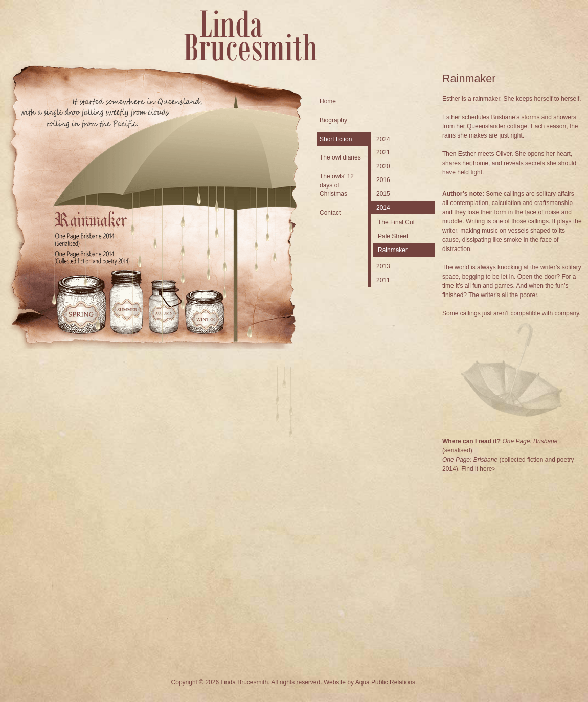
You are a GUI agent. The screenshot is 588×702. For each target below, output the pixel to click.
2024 (383, 139)
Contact (330, 213)
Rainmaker (393, 250)
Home (328, 101)
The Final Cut (396, 222)
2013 (383, 266)
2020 (383, 166)
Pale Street (393, 236)
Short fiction (336, 139)
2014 (383, 208)
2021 (383, 152)
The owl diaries (340, 157)
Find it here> (478, 469)
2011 (383, 280)
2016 (383, 180)
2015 (383, 194)
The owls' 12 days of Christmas (337, 185)
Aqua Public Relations (385, 682)
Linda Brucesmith (251, 36)
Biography (333, 120)
